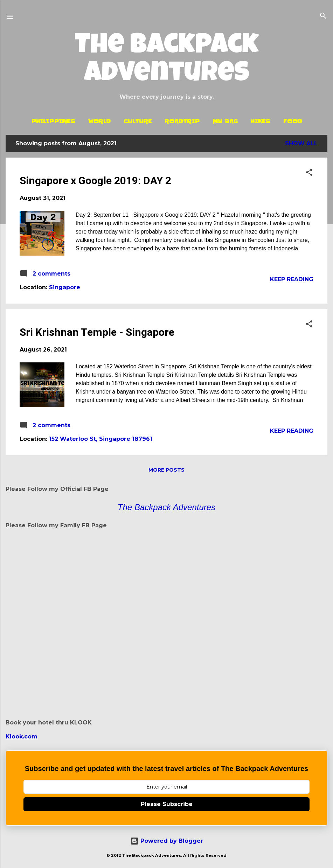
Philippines (53, 121)
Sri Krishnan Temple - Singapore (97, 332)
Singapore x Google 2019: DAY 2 (95, 180)
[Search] (323, 16)
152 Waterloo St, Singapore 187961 (101, 439)
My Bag (225, 121)
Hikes (261, 121)
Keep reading (292, 279)
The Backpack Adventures (167, 61)
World (99, 121)
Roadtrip (182, 121)
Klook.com (22, 737)
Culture (138, 121)
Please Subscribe (167, 804)
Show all (301, 143)
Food (293, 121)
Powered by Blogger (167, 841)
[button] (309, 173)
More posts (166, 470)
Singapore (65, 287)
